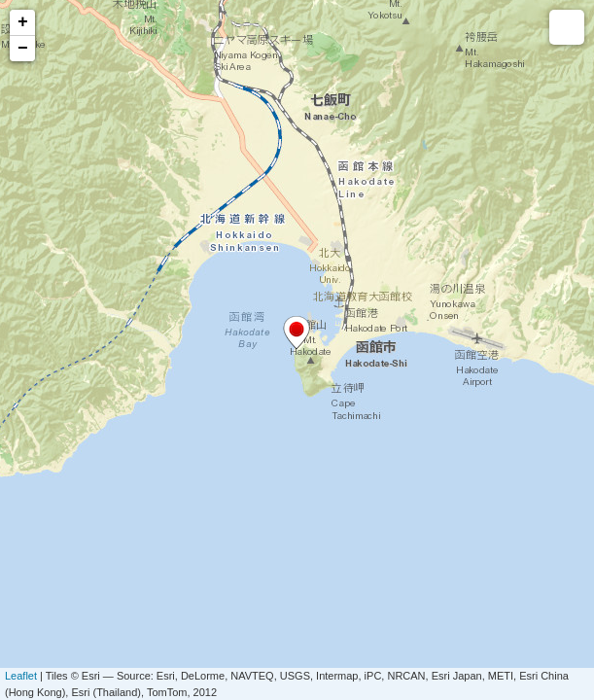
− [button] (23, 49)
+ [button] (23, 22)
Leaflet (21, 676)
